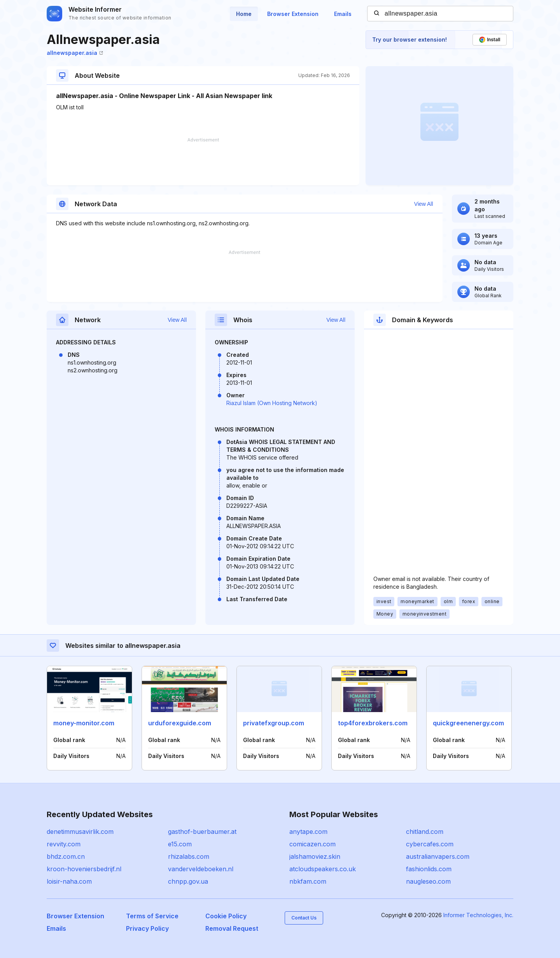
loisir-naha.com (69, 881)
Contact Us (304, 918)
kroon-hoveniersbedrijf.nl (84, 869)
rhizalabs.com (189, 856)
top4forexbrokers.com (373, 723)
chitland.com (425, 832)
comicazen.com (312, 844)
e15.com (180, 844)
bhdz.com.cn (66, 856)
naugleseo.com (428, 881)
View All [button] (424, 204)
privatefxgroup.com (274, 723)
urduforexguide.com (180, 723)
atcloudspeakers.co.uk (323, 869)
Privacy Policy (147, 928)
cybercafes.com (430, 844)
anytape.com (308, 832)
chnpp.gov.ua (188, 881)
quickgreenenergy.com (468, 723)
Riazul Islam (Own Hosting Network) (272, 403)
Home (244, 14)
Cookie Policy (226, 916)
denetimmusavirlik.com (80, 832)
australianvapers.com (438, 856)
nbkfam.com (308, 881)
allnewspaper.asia (75, 53)
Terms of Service (152, 916)
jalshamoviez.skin (315, 856)
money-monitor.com (84, 723)
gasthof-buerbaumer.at (202, 832)
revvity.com (64, 844)
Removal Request (232, 928)
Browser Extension (293, 14)
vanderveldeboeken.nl (201, 869)
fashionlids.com (429, 869)
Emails (343, 14)
